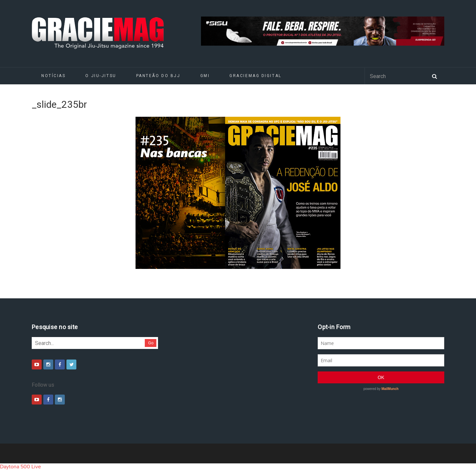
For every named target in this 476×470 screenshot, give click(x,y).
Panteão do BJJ (158, 76)
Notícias (53, 76)
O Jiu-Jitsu (101, 76)
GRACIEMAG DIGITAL (256, 76)
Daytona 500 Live (20, 467)
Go (151, 343)
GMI (205, 76)
